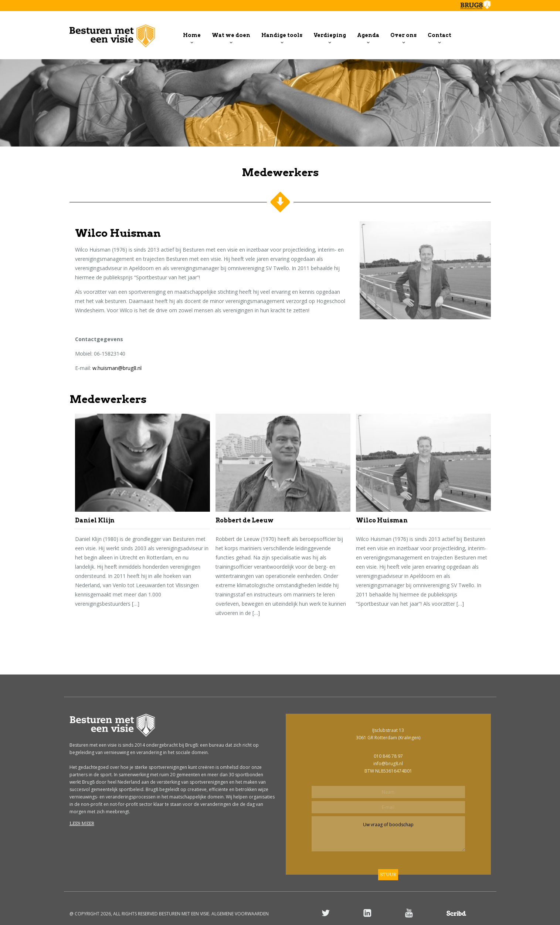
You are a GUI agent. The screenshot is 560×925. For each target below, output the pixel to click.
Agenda (368, 35)
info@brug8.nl (388, 763)
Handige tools (282, 35)
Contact (439, 35)
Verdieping (330, 35)
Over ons (403, 35)
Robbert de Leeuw (245, 520)
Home (192, 35)
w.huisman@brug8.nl (117, 368)
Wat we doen (231, 35)
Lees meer (82, 823)
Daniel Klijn (95, 520)
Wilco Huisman (382, 520)
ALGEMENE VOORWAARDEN (240, 914)
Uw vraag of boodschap (388, 834)
